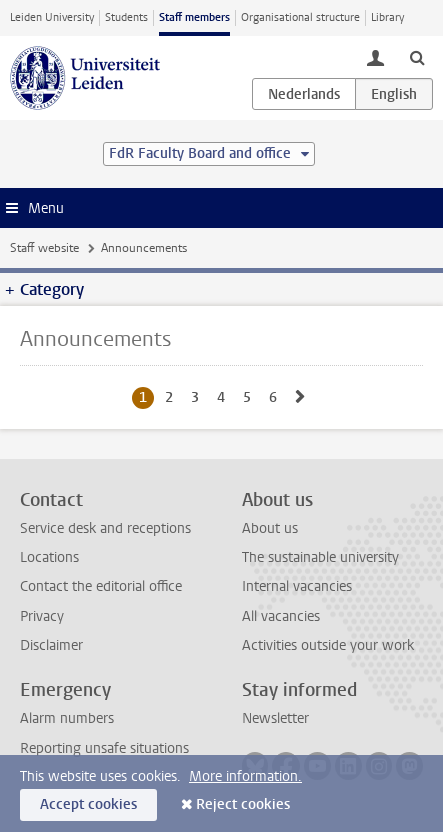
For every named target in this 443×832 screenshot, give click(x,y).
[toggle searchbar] (417, 57)
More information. (245, 776)
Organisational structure (300, 17)
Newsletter (275, 718)
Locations (49, 557)
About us (270, 528)
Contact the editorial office (101, 586)
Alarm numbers (67, 718)
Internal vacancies (297, 586)
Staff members (194, 17)
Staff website (44, 248)
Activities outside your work (328, 645)
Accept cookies (88, 804)
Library (387, 17)
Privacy (42, 616)
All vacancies (281, 616)
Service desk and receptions (105, 528)
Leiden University (52, 17)
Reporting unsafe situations (104, 748)
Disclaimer (51, 645)
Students (126, 17)
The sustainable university (320, 557)
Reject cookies (243, 804)
